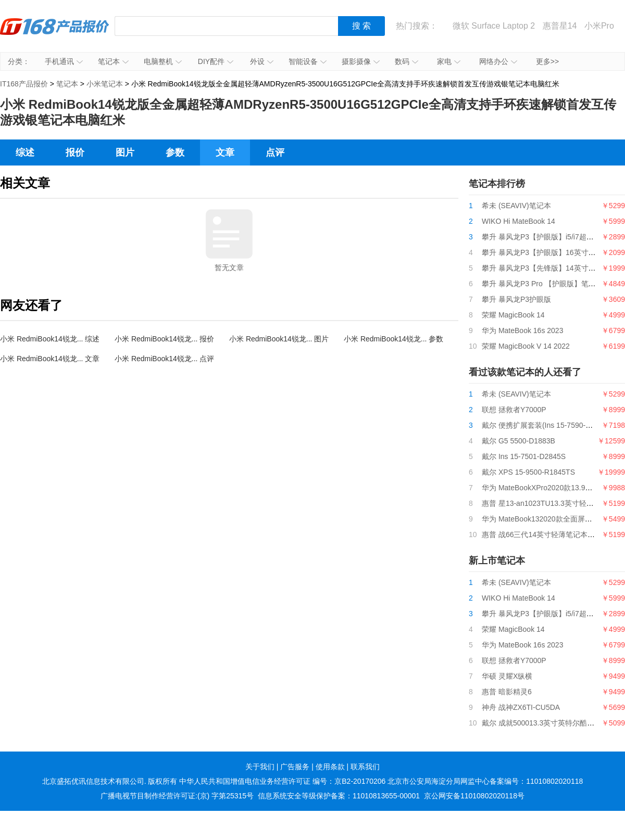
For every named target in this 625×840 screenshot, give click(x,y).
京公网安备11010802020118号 (474, 796)
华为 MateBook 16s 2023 (522, 330)
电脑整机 (163, 61)
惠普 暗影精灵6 (507, 692)
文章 (225, 152)
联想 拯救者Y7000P (514, 410)
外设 (262, 61)
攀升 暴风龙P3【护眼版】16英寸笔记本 (546, 252)
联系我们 (365, 767)
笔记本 (113, 61)
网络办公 (498, 61)
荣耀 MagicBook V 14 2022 (526, 346)
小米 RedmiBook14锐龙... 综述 (50, 339)
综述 (25, 152)
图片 (125, 152)
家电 (449, 61)
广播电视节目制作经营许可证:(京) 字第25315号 (177, 796)
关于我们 (260, 767)
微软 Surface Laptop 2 (494, 26)
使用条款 (330, 767)
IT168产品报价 (55, 34)
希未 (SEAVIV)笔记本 (516, 206)
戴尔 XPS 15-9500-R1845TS (528, 472)
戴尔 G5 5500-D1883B (518, 441)
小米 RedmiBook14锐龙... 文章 (50, 359)
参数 (175, 152)
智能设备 (308, 61)
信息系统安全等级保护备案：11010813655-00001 (339, 796)
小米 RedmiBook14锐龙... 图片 (279, 339)
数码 (407, 61)
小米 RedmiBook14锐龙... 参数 (393, 339)
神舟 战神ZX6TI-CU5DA (521, 707)
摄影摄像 (361, 61)
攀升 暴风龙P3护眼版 (516, 299)
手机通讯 (64, 61)
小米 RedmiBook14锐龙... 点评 (164, 359)
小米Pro (599, 26)
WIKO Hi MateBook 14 (518, 221)
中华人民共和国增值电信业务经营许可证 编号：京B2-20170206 (282, 781)
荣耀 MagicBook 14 (513, 315)
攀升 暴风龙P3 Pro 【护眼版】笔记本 (542, 284)
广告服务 (295, 767)
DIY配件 (216, 61)
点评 (275, 152)
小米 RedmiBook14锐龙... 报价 (164, 339)
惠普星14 (560, 26)
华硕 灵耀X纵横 (507, 676)
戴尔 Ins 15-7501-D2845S (524, 456)
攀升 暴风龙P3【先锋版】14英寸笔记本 (546, 268)
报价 (75, 152)
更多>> (547, 61)
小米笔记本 (105, 84)
